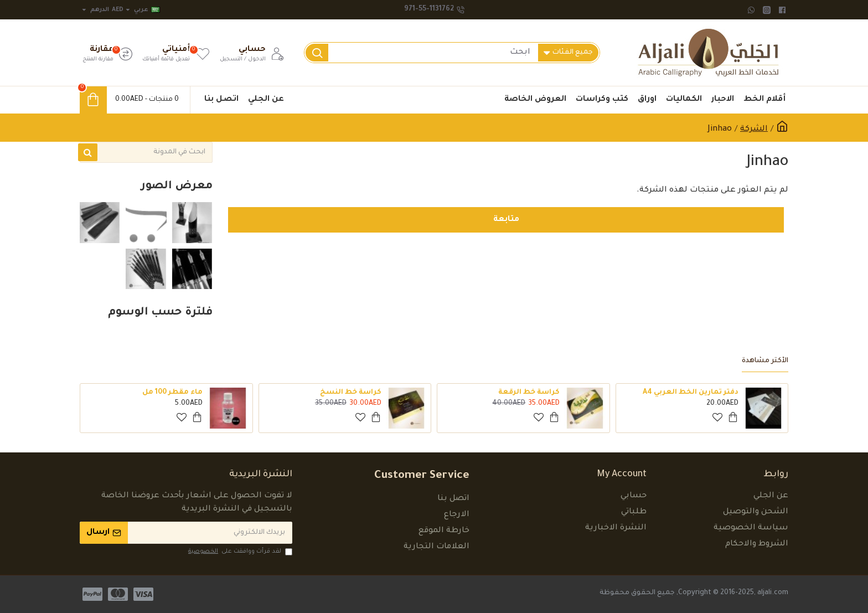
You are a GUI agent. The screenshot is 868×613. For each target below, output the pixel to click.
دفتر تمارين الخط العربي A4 (691, 393)
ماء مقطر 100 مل (172, 393)
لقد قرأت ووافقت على (239, 552)
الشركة (754, 130)
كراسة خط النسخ (351, 393)
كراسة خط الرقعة (529, 393)
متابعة (506, 220)
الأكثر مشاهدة (765, 361)
